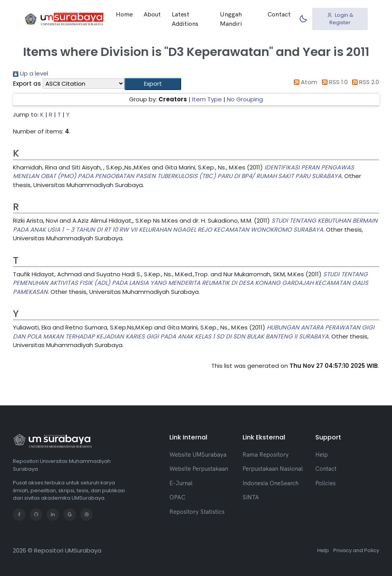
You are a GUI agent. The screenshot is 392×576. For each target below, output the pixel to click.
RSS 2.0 (364, 82)
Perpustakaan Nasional (273, 469)
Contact (279, 14)
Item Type (207, 99)
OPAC (177, 497)
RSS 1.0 (333, 82)
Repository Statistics (197, 512)
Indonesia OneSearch (271, 483)
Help (322, 454)
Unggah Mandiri (231, 19)
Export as (27, 84)
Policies (325, 483)
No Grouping (245, 99)
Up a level (31, 73)
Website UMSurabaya (198, 454)
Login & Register (340, 19)
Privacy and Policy (356, 550)
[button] (153, 84)
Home (124, 14)
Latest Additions (185, 19)
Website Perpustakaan (199, 469)
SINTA (251, 497)
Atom (304, 82)
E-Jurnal (181, 483)
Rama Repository (266, 454)
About (152, 14)
